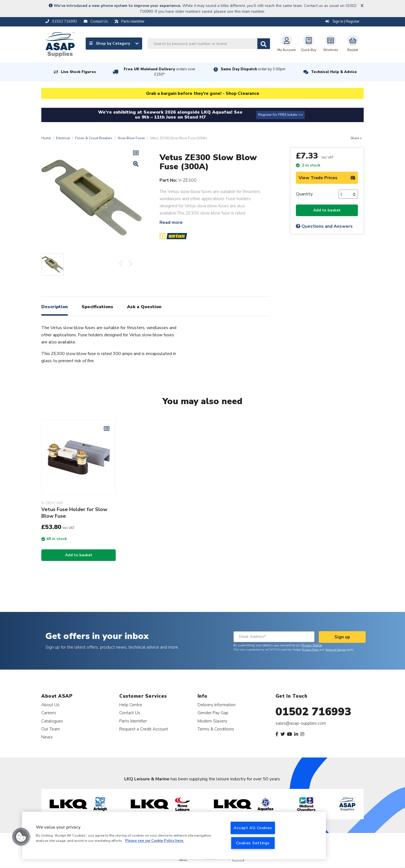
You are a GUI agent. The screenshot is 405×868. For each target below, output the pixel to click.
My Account (287, 44)
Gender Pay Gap (213, 713)
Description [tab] (55, 307)
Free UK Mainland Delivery (160, 72)
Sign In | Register (342, 22)
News (47, 737)
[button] (21, 837)
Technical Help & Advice (334, 72)
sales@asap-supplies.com (301, 723)
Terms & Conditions (216, 729)
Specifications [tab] (97, 307)
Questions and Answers (324, 226)
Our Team (51, 729)
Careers (49, 713)
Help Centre (131, 705)
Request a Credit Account (144, 729)
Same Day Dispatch (253, 69)
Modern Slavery (212, 721)
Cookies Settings (253, 843)
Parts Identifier (133, 721)
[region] (174, 835)
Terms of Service (335, 650)
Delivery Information (217, 705)
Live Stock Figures (78, 72)
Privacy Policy (310, 650)
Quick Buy (309, 44)
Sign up (342, 637)
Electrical (63, 138)
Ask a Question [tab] (144, 307)
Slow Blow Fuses (131, 138)
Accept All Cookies (253, 828)
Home (46, 138)
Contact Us (130, 713)
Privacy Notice (312, 645)
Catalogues (52, 721)
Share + (356, 138)
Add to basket (327, 210)
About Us (50, 705)
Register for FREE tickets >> (280, 115)
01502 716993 (313, 712)
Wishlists (331, 44)
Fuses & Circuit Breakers (94, 138)
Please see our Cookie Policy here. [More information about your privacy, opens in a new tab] (155, 841)
